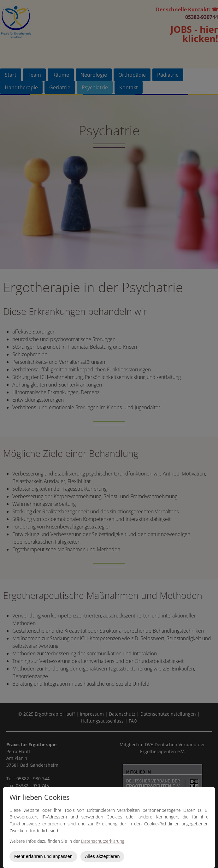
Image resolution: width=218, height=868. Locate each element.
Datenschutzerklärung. (103, 841)
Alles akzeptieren (103, 856)
